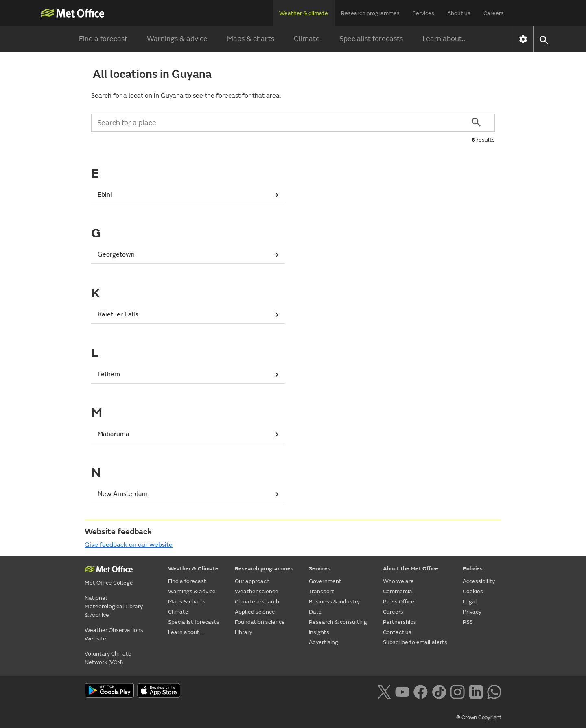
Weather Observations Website (114, 634)
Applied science (255, 612)
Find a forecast (103, 39)
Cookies (473, 591)
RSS (468, 622)
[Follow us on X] (384, 691)
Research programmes (370, 13)
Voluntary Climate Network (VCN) (108, 658)
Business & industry (334, 602)
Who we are (398, 581)
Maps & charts (251, 39)
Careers (494, 13)
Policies (473, 569)
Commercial (398, 591)
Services (423, 13)
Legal (470, 602)
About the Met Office (411, 569)
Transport (321, 591)
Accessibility (479, 581)
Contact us (397, 632)
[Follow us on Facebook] (421, 691)
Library (244, 632)
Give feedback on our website (129, 545)
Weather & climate (304, 13)
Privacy (472, 612)
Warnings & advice (177, 39)
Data (315, 612)
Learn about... (445, 39)
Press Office (399, 602)
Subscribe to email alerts (415, 642)
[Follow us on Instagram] (457, 691)
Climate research (257, 602)
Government (325, 581)
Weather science (257, 591)
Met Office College (109, 583)
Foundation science (260, 622)
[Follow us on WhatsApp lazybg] (494, 691)
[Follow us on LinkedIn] (476, 691)
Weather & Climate (193, 569)
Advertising (324, 642)
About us (459, 13)
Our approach (252, 581)
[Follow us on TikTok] (439, 691)
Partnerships (400, 622)
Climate (307, 39)
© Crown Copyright (479, 717)
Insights (319, 632)
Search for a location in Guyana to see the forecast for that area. (186, 96)
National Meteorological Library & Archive (114, 606)
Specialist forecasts (371, 39)
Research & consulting (338, 622)
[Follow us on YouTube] (402, 691)
